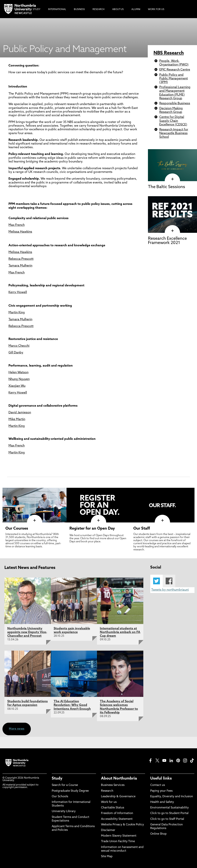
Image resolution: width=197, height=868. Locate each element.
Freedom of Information (117, 813)
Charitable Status (113, 808)
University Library (64, 811)
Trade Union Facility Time (118, 842)
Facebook (169, 581)
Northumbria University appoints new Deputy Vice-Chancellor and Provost (27, 632)
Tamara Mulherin (20, 266)
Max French (17, 225)
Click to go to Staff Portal (167, 819)
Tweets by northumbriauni (170, 590)
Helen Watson (18, 373)
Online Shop (158, 834)
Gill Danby (16, 353)
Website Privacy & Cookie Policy (122, 825)
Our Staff (142, 529)
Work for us (109, 802)
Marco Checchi (19, 346)
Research (107, 791)
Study (57, 779)
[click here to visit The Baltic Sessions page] (172, 179)
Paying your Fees (161, 791)
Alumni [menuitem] (136, 9)
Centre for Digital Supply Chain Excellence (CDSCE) (173, 121)
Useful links (161, 779)
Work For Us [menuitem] (156, 9)
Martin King (17, 313)
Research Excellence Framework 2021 (167, 241)
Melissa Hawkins (20, 232)
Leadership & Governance (118, 797)
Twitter (157, 581)
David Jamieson (20, 413)
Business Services (113, 785)
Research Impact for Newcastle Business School (174, 133)
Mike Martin (17, 419)
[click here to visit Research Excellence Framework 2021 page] (172, 231)
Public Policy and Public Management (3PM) (174, 79)
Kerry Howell (18, 292)
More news (17, 729)
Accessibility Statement (117, 819)
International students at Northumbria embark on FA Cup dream (120, 632)
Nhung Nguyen (19, 379)
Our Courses (17, 529)
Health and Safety (162, 802)
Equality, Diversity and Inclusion (172, 797)
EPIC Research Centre (175, 70)
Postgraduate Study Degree (70, 791)
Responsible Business (175, 103)
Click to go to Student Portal (169, 813)
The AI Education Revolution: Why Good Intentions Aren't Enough (72, 705)
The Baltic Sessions (167, 187)
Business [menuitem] (79, 9)
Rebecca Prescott (21, 259)
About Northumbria (119, 779)
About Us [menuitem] (118, 9)
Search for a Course (65, 785)
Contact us (158, 785)
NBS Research (169, 53)
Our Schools (60, 797)
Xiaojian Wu (17, 386)
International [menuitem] (57, 9)
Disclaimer (108, 830)
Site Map (107, 857)
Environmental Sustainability (169, 808)
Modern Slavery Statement (119, 836)
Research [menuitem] (98, 9)
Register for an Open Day (92, 529)
